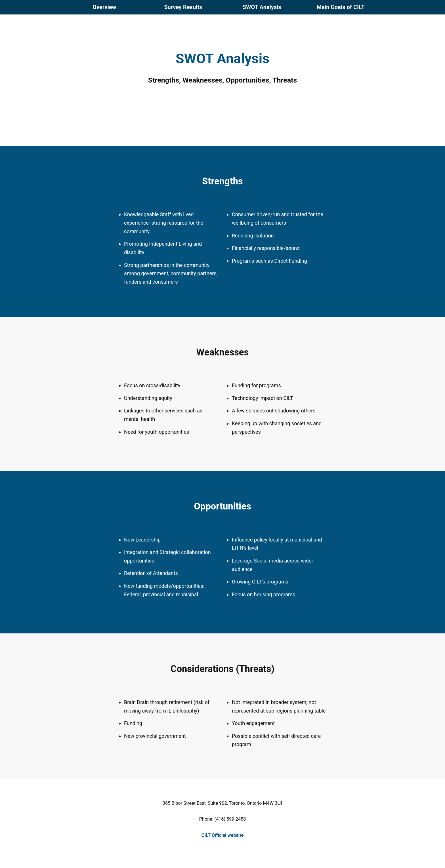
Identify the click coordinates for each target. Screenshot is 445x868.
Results (183, 7)
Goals (341, 7)
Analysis (262, 7)
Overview (104, 7)
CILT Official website (222, 835)
